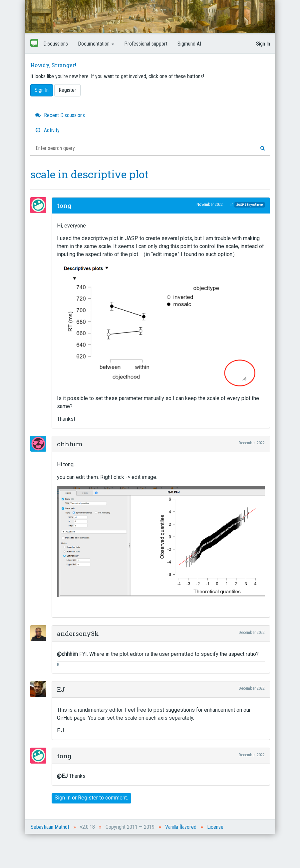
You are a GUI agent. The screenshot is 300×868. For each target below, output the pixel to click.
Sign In (263, 44)
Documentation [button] (96, 44)
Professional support (146, 44)
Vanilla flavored (181, 827)
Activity (47, 130)
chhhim (70, 444)
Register (67, 90)
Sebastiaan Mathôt (50, 827)
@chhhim (67, 654)
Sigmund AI (189, 44)
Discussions (56, 44)
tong (64, 205)
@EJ (62, 776)
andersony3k (78, 633)
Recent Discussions (60, 115)
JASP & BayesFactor (250, 205)
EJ (61, 689)
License (215, 827)
